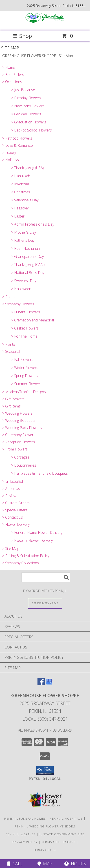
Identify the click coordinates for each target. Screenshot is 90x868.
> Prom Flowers (15, 449)
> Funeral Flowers (26, 312)
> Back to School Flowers (32, 130)
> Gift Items (11, 406)
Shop (22, 36)
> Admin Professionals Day (33, 224)
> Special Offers (15, 510)
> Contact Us (13, 517)
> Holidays (11, 160)
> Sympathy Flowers (18, 304)
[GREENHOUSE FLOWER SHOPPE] (45, 24)
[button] (45, 770)
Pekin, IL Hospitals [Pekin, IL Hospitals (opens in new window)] (66, 818)
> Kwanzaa (20, 184)
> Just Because (23, 90)
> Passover (20, 208)
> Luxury (9, 153)
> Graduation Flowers (29, 122)
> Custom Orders (16, 503)
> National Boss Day (28, 273)
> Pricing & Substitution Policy (26, 556)
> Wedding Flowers (17, 413)
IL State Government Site (62, 834)
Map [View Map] (45, 864)
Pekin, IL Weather (21, 834)
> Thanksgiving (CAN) (28, 265)
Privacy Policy (25, 842)
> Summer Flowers (26, 384)
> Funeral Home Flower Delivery (37, 532)
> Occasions (12, 82)
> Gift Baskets (13, 399)
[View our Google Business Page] (49, 684)
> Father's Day (23, 240)
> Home (9, 67)
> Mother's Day (24, 232)
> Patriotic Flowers (17, 138)
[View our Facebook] (41, 684)
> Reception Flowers (19, 442)
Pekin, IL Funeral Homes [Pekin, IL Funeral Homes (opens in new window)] (25, 818)
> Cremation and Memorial (33, 320)
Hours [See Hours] (75, 864)
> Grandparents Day (27, 256)
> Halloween (21, 289)
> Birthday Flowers (26, 98)
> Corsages (20, 457)
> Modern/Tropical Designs (24, 392)
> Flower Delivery (16, 524)
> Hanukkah (21, 176)
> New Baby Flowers (28, 106)
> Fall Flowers (22, 360)
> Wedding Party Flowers (22, 428)
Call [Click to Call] (15, 864)
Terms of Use (45, 850)
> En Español (13, 481)
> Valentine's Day (25, 200)
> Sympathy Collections (21, 563)
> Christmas (21, 192)
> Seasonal (11, 351)
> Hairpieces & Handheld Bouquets (40, 473)
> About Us (11, 489)
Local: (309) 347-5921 (45, 719)
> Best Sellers (13, 75)
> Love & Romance (18, 145)
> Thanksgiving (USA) (28, 168)
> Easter (18, 216)
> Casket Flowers (25, 328)
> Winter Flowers (25, 368)
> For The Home (24, 336)
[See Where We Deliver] (45, 603)
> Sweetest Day (24, 281)
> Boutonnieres (24, 465)
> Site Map (11, 549)
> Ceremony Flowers (19, 435)
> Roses (9, 297)
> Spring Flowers (24, 376)
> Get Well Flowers (26, 114)
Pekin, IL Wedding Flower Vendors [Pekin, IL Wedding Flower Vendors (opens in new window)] (45, 826)
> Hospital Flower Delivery (32, 541)
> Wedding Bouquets (19, 420)
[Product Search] (46, 577)
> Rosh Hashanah (26, 248)
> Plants (9, 344)
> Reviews (10, 496)
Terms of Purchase (58, 842)
